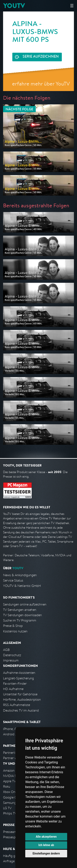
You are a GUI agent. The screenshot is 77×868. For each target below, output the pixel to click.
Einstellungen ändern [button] (46, 853)
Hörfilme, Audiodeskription (22, 700)
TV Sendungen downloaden (22, 615)
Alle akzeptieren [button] (46, 837)
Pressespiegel (13, 837)
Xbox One (10, 792)
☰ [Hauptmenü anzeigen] (72, 6)
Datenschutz (12, 655)
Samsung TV (12, 803)
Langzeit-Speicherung (18, 678)
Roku (7, 786)
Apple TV (9, 781)
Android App (12, 734)
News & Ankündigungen (20, 575)
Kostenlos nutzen (15, 631)
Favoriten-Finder (15, 684)
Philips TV (10, 813)
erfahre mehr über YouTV (41, 84)
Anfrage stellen (14, 861)
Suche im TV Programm (20, 620)
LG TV (7, 808)
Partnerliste (11, 753)
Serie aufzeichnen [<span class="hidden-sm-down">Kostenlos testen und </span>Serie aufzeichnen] (41, 57)
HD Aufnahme (13, 689)
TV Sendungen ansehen (20, 610)
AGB (6, 650)
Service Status (13, 580)
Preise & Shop (13, 626)
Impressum (11, 660)
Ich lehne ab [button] (46, 845)
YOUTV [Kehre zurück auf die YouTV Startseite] (14, 6)
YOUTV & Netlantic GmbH (22, 586)
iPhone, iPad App (15, 729)
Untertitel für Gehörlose (20, 694)
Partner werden (14, 758)
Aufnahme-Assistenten (19, 673)
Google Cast (12, 797)
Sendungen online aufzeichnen (25, 604)
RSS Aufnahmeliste (17, 705)
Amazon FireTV (14, 770)
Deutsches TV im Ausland (21, 710)
